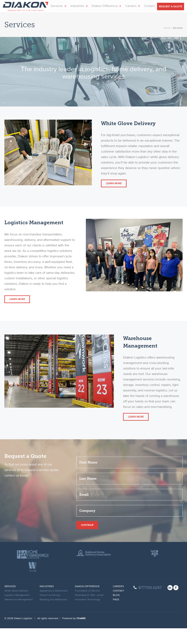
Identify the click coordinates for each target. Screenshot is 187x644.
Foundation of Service (87, 607)
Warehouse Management (18, 615)
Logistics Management (17, 611)
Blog (116, 611)
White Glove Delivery (16, 607)
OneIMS (81, 634)
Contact (119, 607)
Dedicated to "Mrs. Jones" (90, 611)
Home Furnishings (50, 611)
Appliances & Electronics (54, 607)
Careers (118, 602)
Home (167, 44)
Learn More (114, 199)
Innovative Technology (87, 615)
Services (10, 602)
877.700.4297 (148, 603)
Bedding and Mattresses (53, 615)
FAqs (116, 615)
